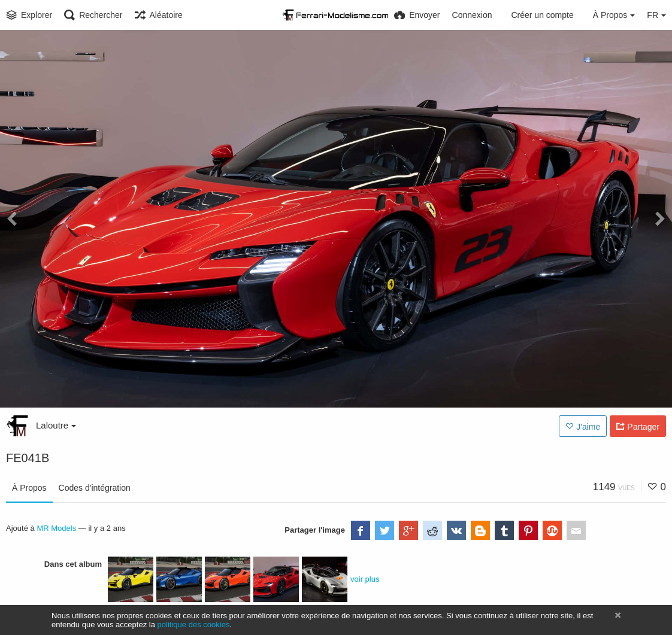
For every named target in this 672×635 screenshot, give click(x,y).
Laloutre (56, 425)
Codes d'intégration (95, 488)
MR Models (56, 528)
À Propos (29, 488)
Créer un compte (542, 15)
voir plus (365, 579)
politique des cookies (194, 625)
